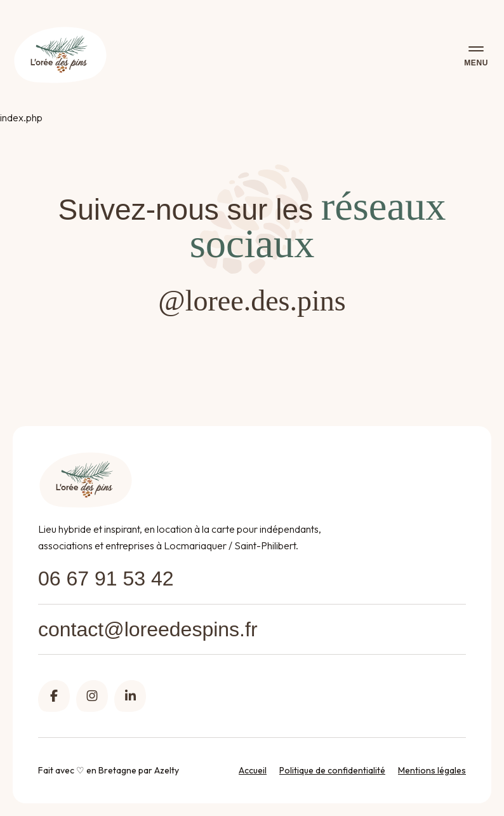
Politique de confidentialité (332, 770)
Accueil (253, 770)
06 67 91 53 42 (106, 579)
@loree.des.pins (252, 301)
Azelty (167, 770)
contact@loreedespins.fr (148, 629)
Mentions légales (432, 770)
